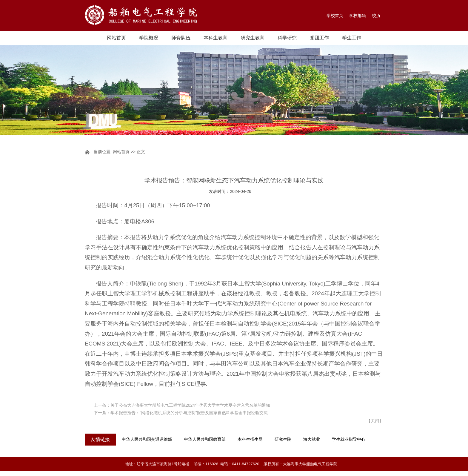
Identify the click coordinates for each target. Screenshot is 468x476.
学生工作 (352, 38)
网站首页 (116, 38)
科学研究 (287, 38)
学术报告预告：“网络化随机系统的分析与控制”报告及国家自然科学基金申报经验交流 (189, 413)
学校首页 (335, 16)
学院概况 (149, 38)
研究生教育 (253, 38)
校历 (376, 16)
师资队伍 (181, 38)
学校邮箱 (358, 16)
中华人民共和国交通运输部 (147, 439)
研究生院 (283, 439)
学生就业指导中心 (349, 439)
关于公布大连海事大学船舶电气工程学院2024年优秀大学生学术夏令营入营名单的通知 (190, 405)
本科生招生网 (250, 439)
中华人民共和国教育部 (205, 439)
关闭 (375, 421)
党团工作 (319, 38)
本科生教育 (215, 38)
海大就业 (312, 439)
